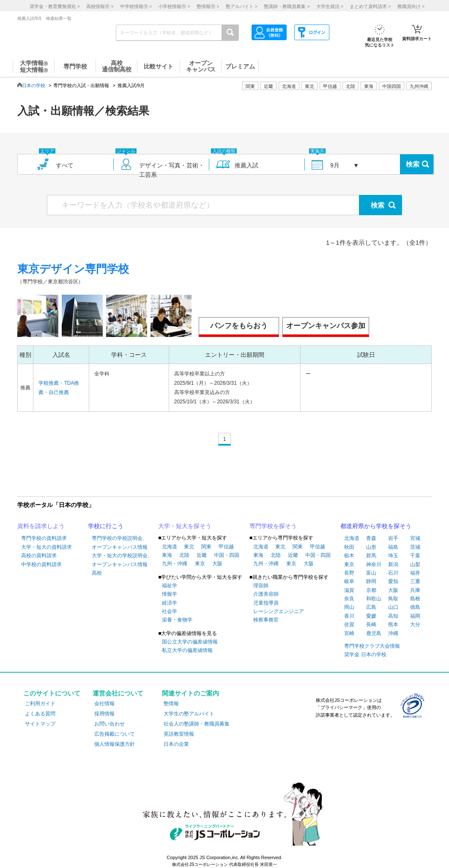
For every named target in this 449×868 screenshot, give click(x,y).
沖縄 (393, 633)
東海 (167, 555)
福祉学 (170, 586)
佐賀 (349, 624)
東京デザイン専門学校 (73, 269)
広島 (371, 607)
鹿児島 (374, 633)
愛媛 (371, 616)
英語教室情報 (179, 734)
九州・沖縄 (175, 564)
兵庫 (415, 590)
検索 (413, 164)
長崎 (371, 624)
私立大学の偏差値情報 (187, 650)
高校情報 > (100, 6)
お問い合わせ (110, 724)
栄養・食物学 (177, 620)
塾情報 (171, 704)
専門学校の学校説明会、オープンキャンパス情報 (120, 542)
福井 (415, 573)
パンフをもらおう (239, 326)
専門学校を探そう (273, 526)
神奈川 (374, 564)
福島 (393, 547)
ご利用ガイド (40, 704)
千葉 (415, 556)
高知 (393, 616)
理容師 (261, 586)
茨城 (415, 547)
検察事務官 (266, 620)
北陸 (184, 555)
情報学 (170, 594)
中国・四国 (227, 555)
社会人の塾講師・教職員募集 (197, 724)
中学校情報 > (136, 6)
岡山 (349, 607)
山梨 (415, 564)
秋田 (349, 547)
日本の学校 (34, 85)
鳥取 (393, 599)
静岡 (371, 581)
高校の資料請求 (39, 556)
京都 (371, 590)
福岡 (415, 616)
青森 (371, 538)
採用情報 (104, 714)
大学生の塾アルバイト (189, 714)
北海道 (289, 86)
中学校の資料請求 (41, 564)
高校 (97, 573)
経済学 (170, 603)
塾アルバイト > (242, 6)
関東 (206, 547)
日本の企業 (176, 744)
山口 (393, 607)
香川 (349, 616)
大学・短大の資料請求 (47, 547)
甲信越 (226, 547)
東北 (189, 547)
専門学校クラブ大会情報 (372, 646)
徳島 (415, 607)
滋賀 (349, 590)
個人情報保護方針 (115, 744)
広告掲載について (115, 734)
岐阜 (349, 581)
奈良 (349, 599)
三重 (415, 581)
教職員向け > (411, 6)
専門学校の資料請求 (44, 538)
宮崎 (349, 633)
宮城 (415, 538)
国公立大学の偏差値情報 (190, 642)
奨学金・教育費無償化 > (55, 6)
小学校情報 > (174, 6)
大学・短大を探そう (185, 526)
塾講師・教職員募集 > (287, 6)
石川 (393, 573)
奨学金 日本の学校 (365, 654)
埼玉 (393, 556)
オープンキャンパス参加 (326, 326)
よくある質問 (40, 714)
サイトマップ (40, 724)
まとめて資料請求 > (370, 6)
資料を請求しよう (41, 526)
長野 (349, 573)
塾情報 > (208, 6)
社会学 (170, 611)
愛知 (393, 581)
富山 (371, 573)
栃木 (349, 556)
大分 (415, 624)
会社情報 (104, 704)
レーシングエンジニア (279, 611)
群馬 (371, 556)
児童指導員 (266, 603)
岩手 (393, 538)
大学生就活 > (330, 6)
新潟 (393, 564)
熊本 (393, 624)
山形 (371, 547)
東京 (200, 564)
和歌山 (374, 599)
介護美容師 (266, 594)
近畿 (202, 555)
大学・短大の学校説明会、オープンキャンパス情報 (122, 560)
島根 (415, 599)
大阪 (217, 564)
